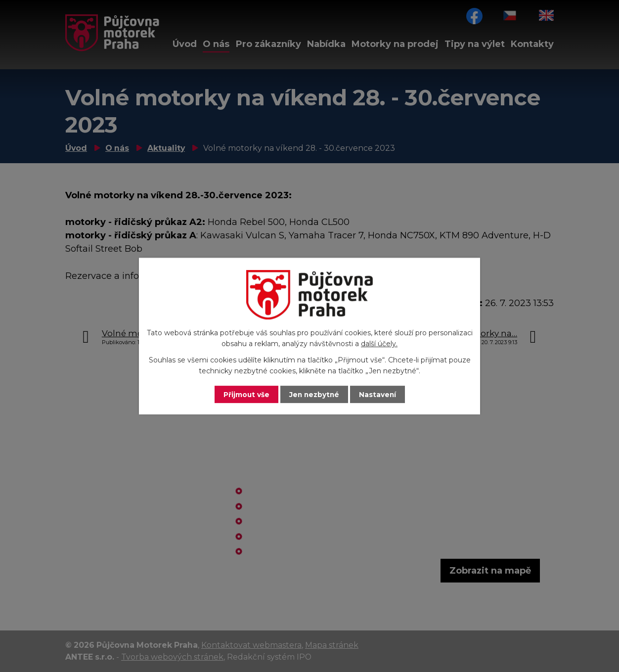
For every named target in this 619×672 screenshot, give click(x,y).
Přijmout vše (245, 394)
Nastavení (379, 394)
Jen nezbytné (314, 394)
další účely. (379, 344)
